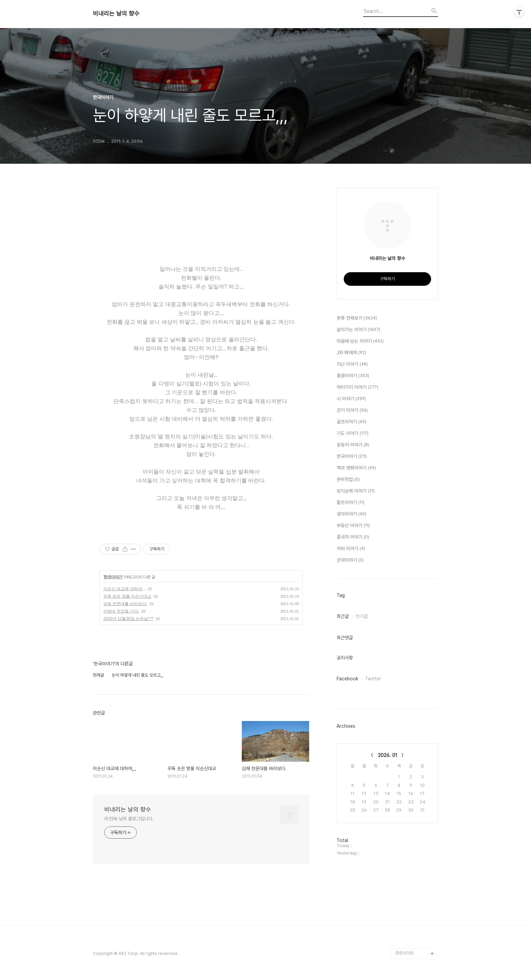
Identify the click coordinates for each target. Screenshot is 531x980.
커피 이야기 (351, 549)
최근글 (343, 616)
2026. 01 (388, 755)
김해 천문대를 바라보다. (125, 604)
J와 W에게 (351, 353)
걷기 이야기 (352, 411)
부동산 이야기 (353, 526)
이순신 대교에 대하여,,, (124, 589)
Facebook (347, 679)
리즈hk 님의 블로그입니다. (129, 819)
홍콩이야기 (353, 376)
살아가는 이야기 (358, 330)
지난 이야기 (352, 364)
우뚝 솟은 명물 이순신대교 (127, 596)
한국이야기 (113, 577)
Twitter (373, 679)
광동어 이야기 (353, 445)
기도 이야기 (353, 434)
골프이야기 (352, 422)
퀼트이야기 (351, 503)
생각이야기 (352, 514)
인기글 (362, 616)
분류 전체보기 (357, 318)
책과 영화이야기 (356, 468)
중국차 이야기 (353, 537)
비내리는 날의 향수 (116, 14)
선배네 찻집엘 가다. (121, 611)
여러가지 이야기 (357, 387)
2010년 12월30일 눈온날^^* (128, 619)
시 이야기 (351, 399)
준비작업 (348, 480)
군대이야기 (350, 560)
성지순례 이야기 (356, 491)
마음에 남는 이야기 (360, 341)
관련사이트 (405, 953)
